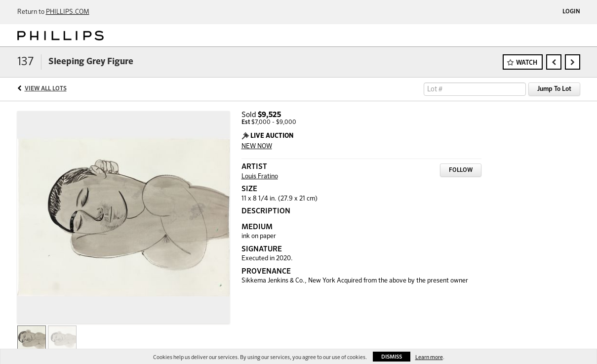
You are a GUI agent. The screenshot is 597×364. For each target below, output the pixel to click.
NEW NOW (257, 146)
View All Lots (46, 89)
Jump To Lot (554, 89)
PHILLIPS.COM (68, 12)
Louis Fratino (260, 177)
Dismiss (392, 357)
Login (571, 12)
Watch (527, 63)
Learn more (429, 357)
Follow (461, 170)
